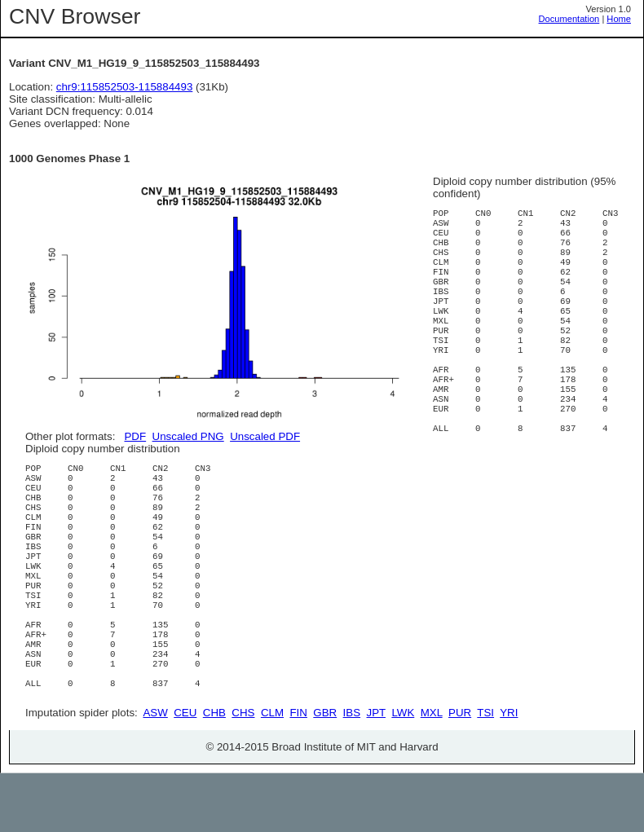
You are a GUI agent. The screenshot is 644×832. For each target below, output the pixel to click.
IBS (352, 771)
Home (619, 19)
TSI (485, 771)
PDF (135, 436)
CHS (243, 771)
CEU (185, 771)
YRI (509, 771)
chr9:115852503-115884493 (125, 87)
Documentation (569, 19)
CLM (272, 771)
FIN (298, 771)
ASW (155, 771)
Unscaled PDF (265, 436)
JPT (376, 771)
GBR (325, 771)
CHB (214, 771)
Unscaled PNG (188, 436)
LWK (403, 771)
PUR (460, 771)
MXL (432, 771)
